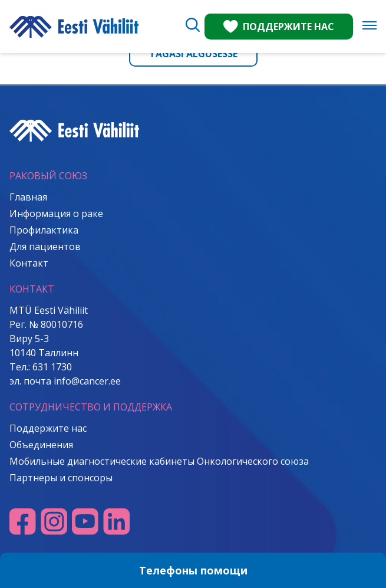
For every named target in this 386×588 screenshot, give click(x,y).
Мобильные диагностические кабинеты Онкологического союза (159, 461)
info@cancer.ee (87, 381)
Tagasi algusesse (193, 54)
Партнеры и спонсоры (61, 478)
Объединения (41, 445)
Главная (28, 197)
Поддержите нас (48, 428)
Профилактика (44, 230)
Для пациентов (45, 247)
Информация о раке (56, 213)
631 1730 (52, 367)
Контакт (29, 263)
